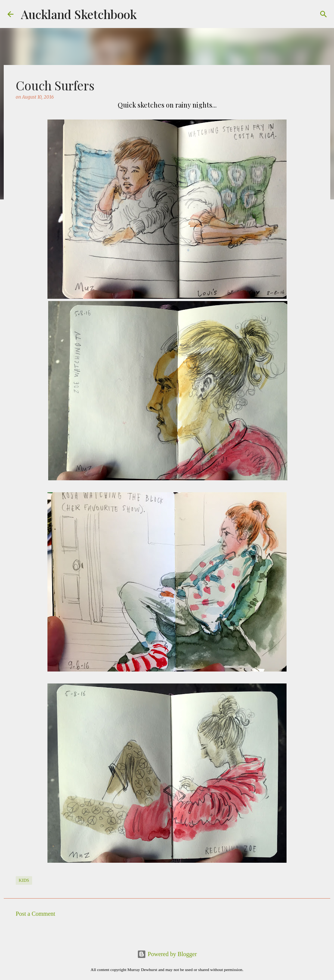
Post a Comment (35, 914)
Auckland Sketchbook (79, 14)
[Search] (324, 14)
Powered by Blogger (167, 954)
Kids (24, 880)
